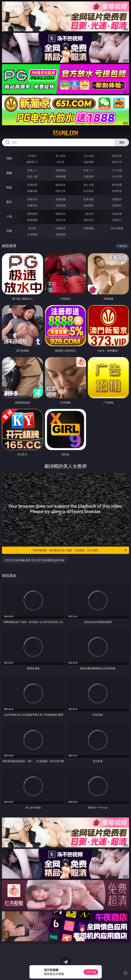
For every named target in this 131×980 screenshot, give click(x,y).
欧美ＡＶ (89, 170)
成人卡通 (89, 185)
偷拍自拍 (61, 185)
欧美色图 (89, 199)
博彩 (9, 158)
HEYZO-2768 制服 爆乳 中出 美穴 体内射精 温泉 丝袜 (34, 560)
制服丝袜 (32, 191)
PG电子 (32, 156)
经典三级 (61, 191)
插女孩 (32, 228)
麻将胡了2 (32, 162)
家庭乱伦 (61, 214)
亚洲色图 (61, 199)
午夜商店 (61, 228)
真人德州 (61, 156)
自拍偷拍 (61, 170)
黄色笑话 (89, 220)
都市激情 (32, 214)
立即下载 (91, 972)
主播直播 (89, 176)
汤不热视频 (117, 228)
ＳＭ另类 (117, 176)
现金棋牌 (89, 162)
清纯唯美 (61, 205)
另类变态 (117, 191)
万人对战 (89, 156)
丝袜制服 (61, 176)
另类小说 (61, 220)
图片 (9, 202)
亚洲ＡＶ (32, 170)
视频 (9, 173)
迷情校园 (32, 220)
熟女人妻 (32, 176)
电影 (9, 187)
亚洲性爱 (32, 185)
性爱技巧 (117, 220)
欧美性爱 (117, 185)
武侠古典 (117, 214)
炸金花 (61, 162)
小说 (9, 216)
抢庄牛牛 (117, 162)
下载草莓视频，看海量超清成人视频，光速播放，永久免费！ (79, 550)
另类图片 (117, 205)
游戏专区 (117, 156)
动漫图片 (117, 199)
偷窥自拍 (32, 199)
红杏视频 (32, 234)
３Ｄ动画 (117, 170)
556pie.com (65, 133)
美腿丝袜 (32, 205)
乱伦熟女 (89, 191)
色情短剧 (61, 234)
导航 (9, 231)
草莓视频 (89, 228)
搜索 (122, 142)
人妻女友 (89, 214)
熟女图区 (89, 205)
